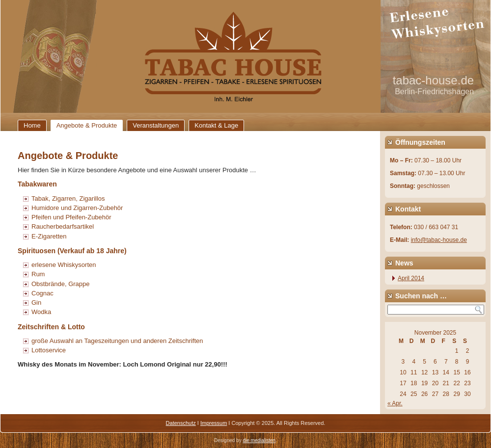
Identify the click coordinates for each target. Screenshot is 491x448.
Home (32, 125)
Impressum (214, 423)
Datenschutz (181, 423)
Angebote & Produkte (87, 125)
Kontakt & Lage (216, 125)
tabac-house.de (433, 80)
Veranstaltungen (156, 125)
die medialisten (259, 440)
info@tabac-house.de (439, 240)
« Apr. (395, 403)
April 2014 (411, 278)
